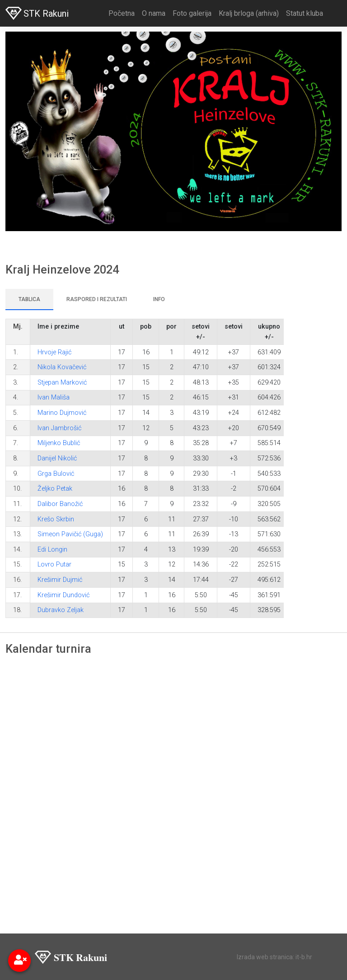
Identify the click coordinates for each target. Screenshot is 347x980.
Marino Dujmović (62, 413)
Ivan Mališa (54, 397)
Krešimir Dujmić (60, 580)
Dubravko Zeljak (61, 610)
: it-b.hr (302, 957)
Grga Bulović (56, 474)
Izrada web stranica (265, 957)
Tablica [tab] (29, 299)
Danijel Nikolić (57, 458)
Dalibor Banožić (60, 504)
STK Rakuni (37, 13)
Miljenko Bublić (59, 443)
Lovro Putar (54, 564)
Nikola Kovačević (62, 367)
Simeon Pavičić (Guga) (70, 534)
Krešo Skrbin (56, 519)
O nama (154, 13)
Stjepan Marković (62, 383)
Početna (122, 13)
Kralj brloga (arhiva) (249, 13)
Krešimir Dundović (63, 595)
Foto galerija (192, 13)
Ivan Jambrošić (59, 428)
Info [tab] (159, 299)
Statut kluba (305, 13)
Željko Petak (55, 489)
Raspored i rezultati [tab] (97, 299)
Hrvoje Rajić (54, 352)
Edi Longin (52, 550)
